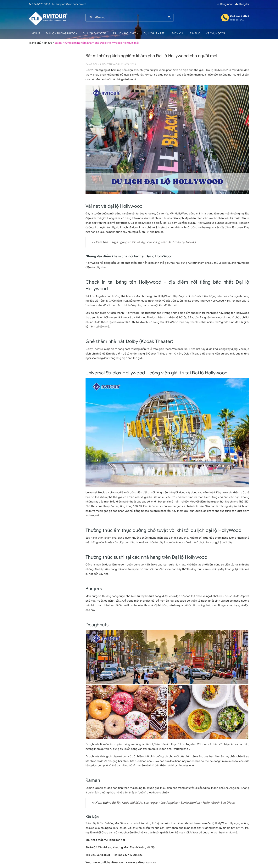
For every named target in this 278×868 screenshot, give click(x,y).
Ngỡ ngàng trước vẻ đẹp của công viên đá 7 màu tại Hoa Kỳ (154, 242)
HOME (36, 34)
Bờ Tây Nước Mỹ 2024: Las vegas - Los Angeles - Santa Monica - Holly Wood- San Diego (173, 803)
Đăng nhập (225, 4)
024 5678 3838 (41, 4)
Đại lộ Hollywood (217, 70)
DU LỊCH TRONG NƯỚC (61, 34)
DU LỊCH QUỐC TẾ (95, 34)
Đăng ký (242, 4)
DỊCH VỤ (178, 34)
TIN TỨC (195, 34)
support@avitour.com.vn (71, 4)
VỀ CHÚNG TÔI (216, 34)
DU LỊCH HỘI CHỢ (125, 34)
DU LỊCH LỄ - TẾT (155, 34)
